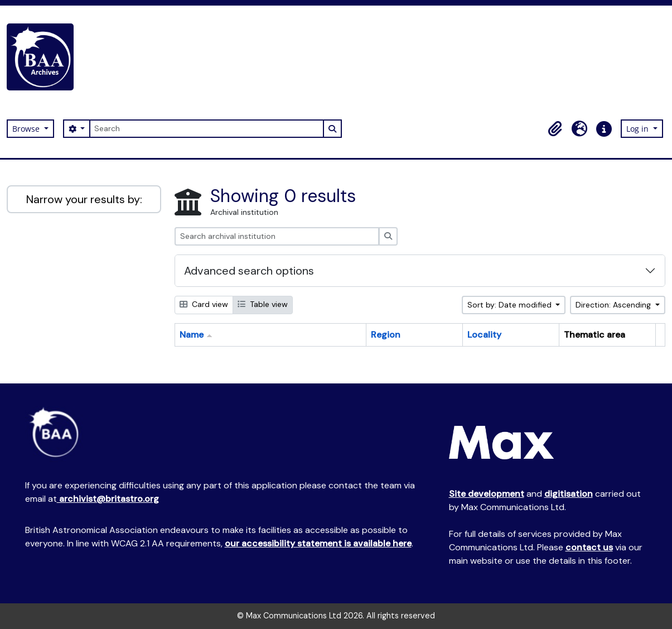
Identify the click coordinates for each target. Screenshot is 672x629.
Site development (487, 494)
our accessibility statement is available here (318, 543)
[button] (555, 129)
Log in (639, 129)
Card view (204, 304)
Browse (27, 129)
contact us (589, 547)
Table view (263, 304)
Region (386, 335)
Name (192, 335)
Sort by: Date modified (511, 305)
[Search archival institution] (277, 236)
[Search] (206, 129)
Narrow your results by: (84, 199)
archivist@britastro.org (108, 499)
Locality (484, 335)
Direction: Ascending (614, 305)
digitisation (569, 494)
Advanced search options (249, 271)
